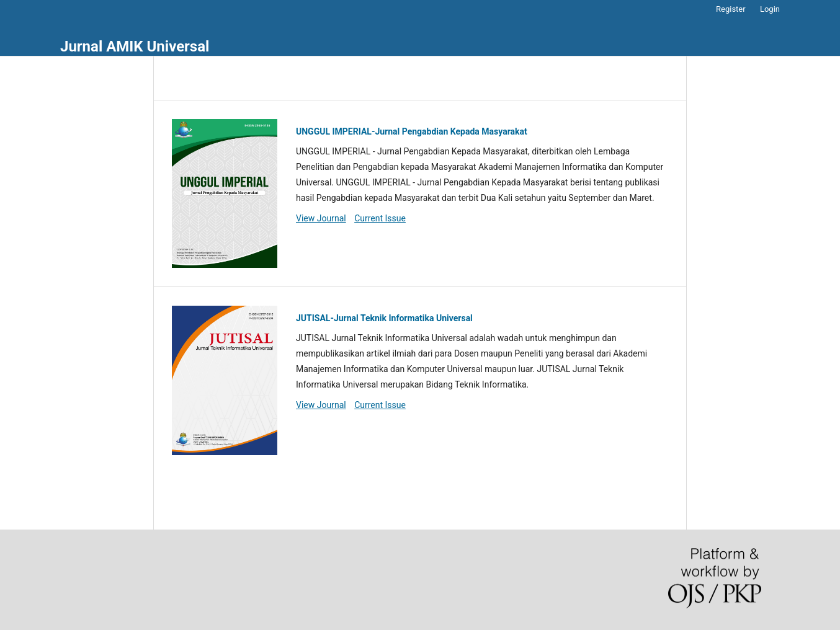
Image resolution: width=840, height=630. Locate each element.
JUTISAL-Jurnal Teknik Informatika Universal (384, 318)
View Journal (321, 218)
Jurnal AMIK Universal (135, 47)
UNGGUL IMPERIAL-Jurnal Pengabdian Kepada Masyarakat (412, 131)
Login (770, 9)
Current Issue (380, 218)
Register (731, 9)
